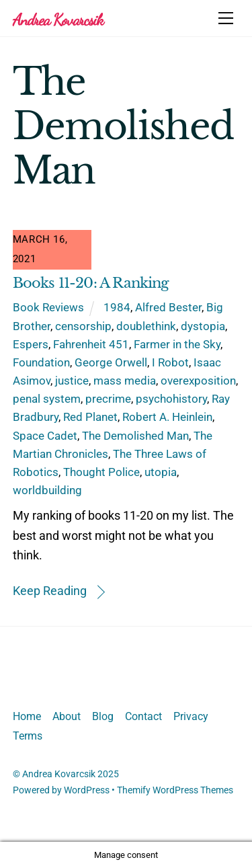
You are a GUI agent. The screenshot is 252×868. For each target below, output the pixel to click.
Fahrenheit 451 (91, 344)
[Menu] (226, 18)
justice (72, 381)
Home (27, 716)
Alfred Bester (168, 307)
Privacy (191, 716)
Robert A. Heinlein (167, 417)
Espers (31, 344)
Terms (28, 736)
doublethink (146, 326)
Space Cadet (45, 436)
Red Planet (90, 417)
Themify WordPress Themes (175, 790)
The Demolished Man (135, 436)
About (67, 716)
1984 (117, 307)
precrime (108, 399)
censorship (83, 326)
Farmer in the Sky (177, 344)
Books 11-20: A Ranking (91, 283)
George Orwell (111, 362)
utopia (161, 472)
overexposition (198, 381)
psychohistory (171, 399)
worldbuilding (47, 490)
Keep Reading (50, 591)
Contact (143, 716)
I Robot (170, 362)
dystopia (203, 326)
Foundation (41, 362)
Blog (103, 716)
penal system (47, 399)
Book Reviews (48, 307)
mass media (125, 381)
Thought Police (101, 472)
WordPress (87, 790)
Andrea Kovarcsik (59, 774)
